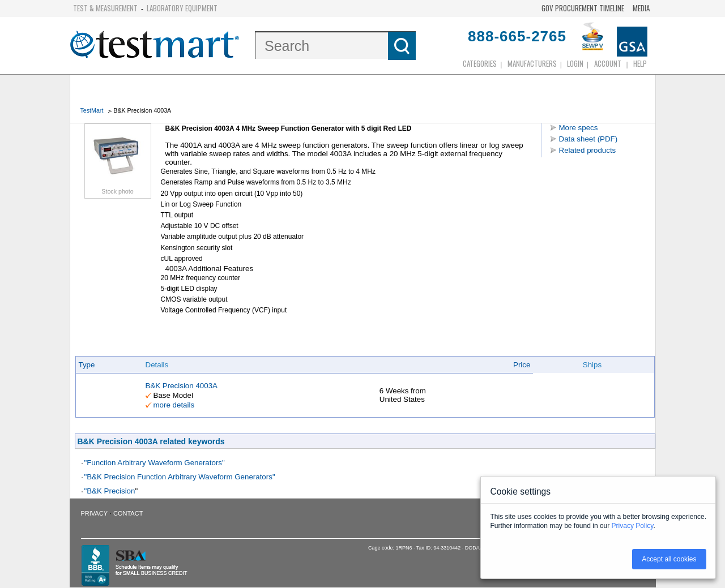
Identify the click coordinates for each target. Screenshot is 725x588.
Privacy (94, 513)
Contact (128, 513)
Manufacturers (532, 63)
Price (522, 365)
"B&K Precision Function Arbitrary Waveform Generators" (180, 477)
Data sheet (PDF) (588, 139)
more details (174, 405)
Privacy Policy (633, 526)
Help (640, 63)
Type (87, 365)
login (575, 63)
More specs (579, 128)
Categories (480, 63)
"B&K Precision (110, 491)
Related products (588, 150)
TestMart (92, 110)
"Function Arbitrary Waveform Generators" (155, 463)
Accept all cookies (669, 559)
